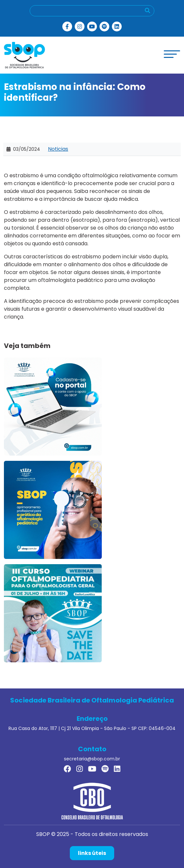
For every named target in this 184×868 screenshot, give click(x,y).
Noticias (58, 149)
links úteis (92, 853)
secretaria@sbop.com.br (92, 759)
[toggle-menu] (172, 54)
